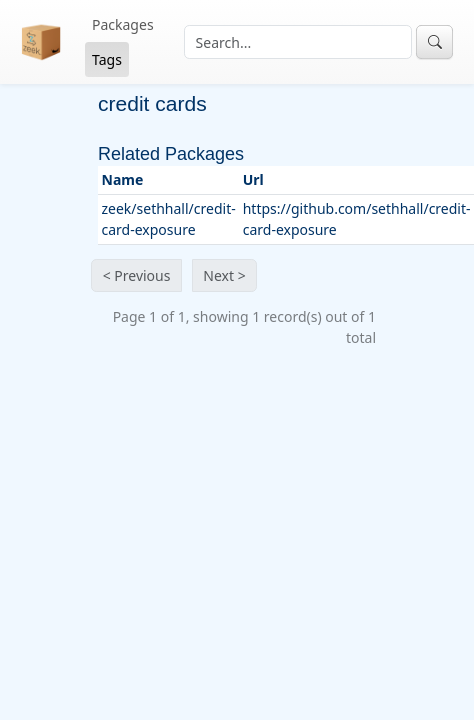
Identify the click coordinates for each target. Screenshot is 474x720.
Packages (123, 24)
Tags (107, 59)
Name (123, 179)
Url (253, 179)
